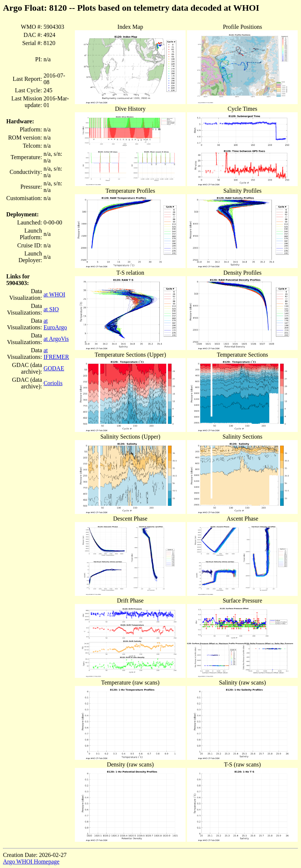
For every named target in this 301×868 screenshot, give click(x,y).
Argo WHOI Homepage (31, 862)
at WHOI (54, 294)
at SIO (51, 309)
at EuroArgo (55, 324)
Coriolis (53, 383)
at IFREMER (56, 354)
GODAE (54, 368)
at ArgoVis (56, 339)
